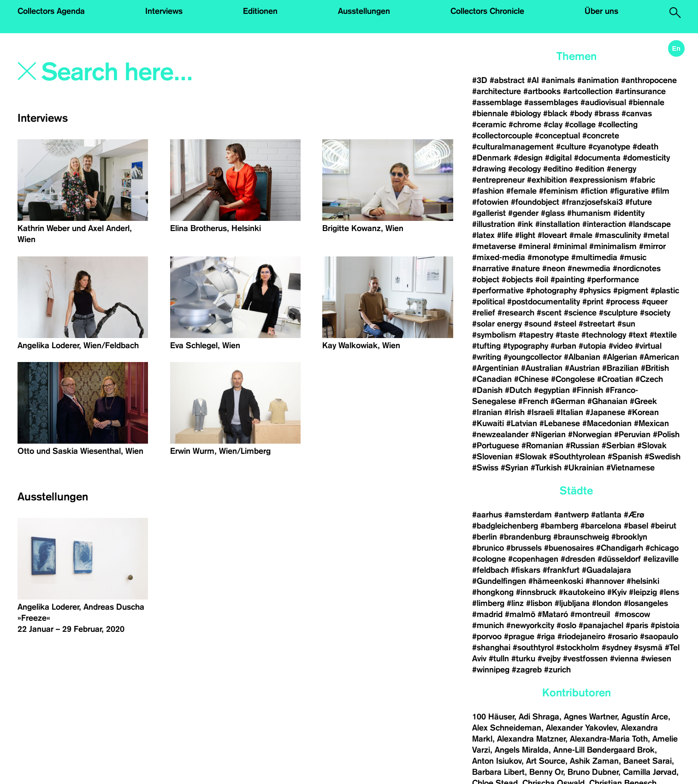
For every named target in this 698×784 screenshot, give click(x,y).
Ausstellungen (364, 11)
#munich (488, 625)
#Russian (583, 445)
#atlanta (606, 515)
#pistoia (665, 625)
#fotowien (490, 202)
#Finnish (588, 390)
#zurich (557, 670)
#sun (626, 324)
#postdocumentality (544, 302)
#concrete (601, 136)
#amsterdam (528, 515)
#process (623, 302)
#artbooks (542, 91)
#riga (546, 636)
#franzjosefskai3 (592, 202)
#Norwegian (590, 434)
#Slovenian (492, 457)
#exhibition (547, 180)
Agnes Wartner (590, 717)
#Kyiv (617, 592)
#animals (558, 80)
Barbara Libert (498, 772)
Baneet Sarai (648, 761)
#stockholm (578, 647)
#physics (595, 291)
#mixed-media (499, 257)
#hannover (605, 581)
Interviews (164, 11)
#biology (526, 113)
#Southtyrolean (577, 457)
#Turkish (546, 468)
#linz (515, 603)
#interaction (604, 224)
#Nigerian (548, 434)
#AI (533, 80)
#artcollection (588, 91)
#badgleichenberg (505, 526)
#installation (558, 224)
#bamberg (559, 526)
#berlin (485, 537)
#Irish (515, 412)
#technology (604, 335)
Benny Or (546, 772)
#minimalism (613, 246)
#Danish (487, 390)
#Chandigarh (620, 548)
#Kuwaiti (488, 423)
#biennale (646, 102)
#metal (656, 235)
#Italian (570, 412)
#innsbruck (536, 592)
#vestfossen (585, 659)
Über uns (601, 11)
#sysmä (648, 647)
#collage (580, 125)
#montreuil (591, 614)
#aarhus (487, 515)
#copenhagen (533, 559)
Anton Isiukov (497, 761)
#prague (519, 636)
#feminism (559, 191)
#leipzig (643, 592)
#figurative (629, 191)
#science (580, 313)
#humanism (589, 213)
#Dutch (518, 390)
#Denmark (492, 158)
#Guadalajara (606, 570)
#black (555, 113)
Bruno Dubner (593, 772)
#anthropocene (649, 80)
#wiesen (656, 659)
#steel (565, 324)
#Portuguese (496, 445)
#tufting (486, 346)
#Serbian (618, 445)
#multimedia (594, 257)
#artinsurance (640, 91)
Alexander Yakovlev (581, 728)
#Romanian (542, 445)
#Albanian (582, 357)
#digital (558, 158)
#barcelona (601, 526)
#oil (542, 279)
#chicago (662, 548)
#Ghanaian (607, 401)
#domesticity (646, 158)
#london (607, 603)
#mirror (652, 246)
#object (486, 279)
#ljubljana (572, 603)
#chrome (525, 125)
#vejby (549, 659)
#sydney (617, 647)
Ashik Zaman (594, 761)
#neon (554, 268)
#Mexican (651, 423)
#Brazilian (620, 368)
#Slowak (531, 457)
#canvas (637, 113)
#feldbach (490, 570)
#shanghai (491, 647)
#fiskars (526, 570)
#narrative (491, 268)
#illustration (494, 224)
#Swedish (663, 457)
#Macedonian (607, 423)
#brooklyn (629, 537)
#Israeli (540, 412)
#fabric (642, 180)
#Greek (643, 401)
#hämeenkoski (556, 581)
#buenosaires (569, 548)
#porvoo (487, 636)
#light (525, 235)
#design (528, 158)
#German (568, 401)
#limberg (488, 603)
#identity (629, 213)
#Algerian (620, 357)
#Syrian (515, 468)
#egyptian (552, 390)
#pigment (631, 291)
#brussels (524, 548)
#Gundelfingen (499, 581)
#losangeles (646, 603)
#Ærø (634, 515)
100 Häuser (493, 717)
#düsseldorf (619, 559)
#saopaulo (659, 636)
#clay (553, 125)
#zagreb (527, 670)
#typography (526, 346)
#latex (483, 235)
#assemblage (497, 102)
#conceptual (557, 136)
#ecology (524, 169)
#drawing (489, 169)
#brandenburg (525, 537)
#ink (525, 224)
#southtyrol (533, 647)
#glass (553, 213)
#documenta (597, 158)
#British (655, 368)
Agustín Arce (645, 717)
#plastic (665, 291)
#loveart (552, 235)
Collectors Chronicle (487, 11)
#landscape (650, 224)
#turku (523, 659)
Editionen (260, 11)
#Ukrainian (584, 468)
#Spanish (625, 457)
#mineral (534, 246)
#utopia (592, 346)
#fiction (594, 191)
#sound (538, 324)
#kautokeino (582, 592)
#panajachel (601, 625)
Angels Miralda (522, 750)
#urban (563, 346)
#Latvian (522, 423)
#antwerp (571, 515)
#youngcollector (532, 357)
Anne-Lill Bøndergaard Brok (604, 750)
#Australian (542, 368)
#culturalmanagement (513, 147)
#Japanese (605, 412)
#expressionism (598, 180)
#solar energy (497, 324)
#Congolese (573, 379)
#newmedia (589, 268)
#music (633, 257)
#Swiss (485, 468)
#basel (636, 526)
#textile (663, 335)
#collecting (618, 125)
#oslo (566, 625)
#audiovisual (603, 102)
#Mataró (553, 614)
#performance (613, 279)
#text (638, 335)
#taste (567, 335)
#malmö (520, 614)
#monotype (548, 257)
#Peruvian (632, 434)
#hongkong (493, 592)
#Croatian (615, 379)
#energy (621, 169)
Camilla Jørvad (650, 772)
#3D (480, 80)
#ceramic (489, 125)
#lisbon (539, 603)
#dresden (578, 559)
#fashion (488, 191)
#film (660, 191)
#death (645, 147)
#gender (523, 213)
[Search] (172, 72)
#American (659, 357)
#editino (558, 169)
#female (521, 191)
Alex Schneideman (507, 728)
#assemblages (551, 102)
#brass (607, 113)
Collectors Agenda (51, 11)
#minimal (570, 246)
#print (593, 302)
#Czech (649, 379)
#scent (549, 313)
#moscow (632, 614)
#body (581, 113)
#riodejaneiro (581, 636)
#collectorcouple (502, 136)
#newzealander (500, 434)
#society (655, 313)
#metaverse (494, 246)
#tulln (499, 659)
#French (533, 401)
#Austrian (582, 368)
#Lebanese (560, 423)
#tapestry (536, 335)
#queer (655, 302)
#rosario (623, 636)
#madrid (487, 614)
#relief (484, 313)
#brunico (488, 548)
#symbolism (494, 335)
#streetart (597, 324)
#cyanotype (609, 147)
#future (639, 202)
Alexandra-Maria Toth (609, 739)
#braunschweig (581, 537)
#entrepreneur (498, 180)
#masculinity (618, 235)
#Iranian (487, 412)
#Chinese (531, 379)
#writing (487, 357)
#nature (526, 268)
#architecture (497, 91)
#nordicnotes (637, 268)
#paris (637, 625)
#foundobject (535, 202)
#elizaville (661, 559)
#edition (590, 169)
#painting (568, 279)
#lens (669, 592)
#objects (517, 279)
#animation (598, 80)
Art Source (546, 761)
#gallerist (489, 213)
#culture (571, 147)
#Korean (643, 412)
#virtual (648, 346)
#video (621, 346)
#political (488, 302)
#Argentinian (495, 368)
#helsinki (643, 581)
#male (581, 235)
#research (516, 313)
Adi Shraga (539, 717)
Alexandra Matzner (531, 739)
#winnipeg (491, 670)
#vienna (624, 659)
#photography (551, 291)
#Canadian (492, 379)
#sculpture (618, 313)
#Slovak (652, 445)
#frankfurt (561, 570)
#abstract (507, 80)
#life (505, 235)
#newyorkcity (530, 625)
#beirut (663, 526)
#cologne (489, 559)
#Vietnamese (630, 468)
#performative (498, 291)
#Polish (666, 434)
